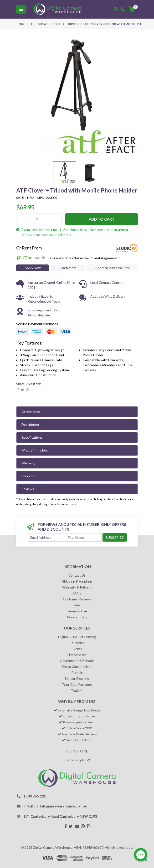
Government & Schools (77, 661)
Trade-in (77, 690)
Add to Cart (102, 219)
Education (29, 476)
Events (77, 649)
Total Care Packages (77, 684)
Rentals (77, 673)
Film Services (77, 655)
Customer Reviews (77, 599)
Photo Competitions (77, 667)
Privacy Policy (77, 617)
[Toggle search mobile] (116, 9)
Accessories (31, 412)
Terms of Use (77, 611)
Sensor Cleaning (77, 678)
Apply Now (33, 268)
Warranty (28, 463)
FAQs (77, 593)
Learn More (68, 268)
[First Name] (83, 537)
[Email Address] (46, 537)
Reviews (28, 489)
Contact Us (77, 575)
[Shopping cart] (132, 9)
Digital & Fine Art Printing (77, 637)
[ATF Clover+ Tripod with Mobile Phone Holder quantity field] (39, 219)
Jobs (77, 605)
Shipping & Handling (77, 581)
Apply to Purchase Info (113, 268)
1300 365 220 (35, 796)
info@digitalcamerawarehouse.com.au (55, 806)
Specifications (32, 437)
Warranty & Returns (77, 587)
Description (30, 424)
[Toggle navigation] (21, 9)
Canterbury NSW (77, 760)
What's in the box (35, 450)
